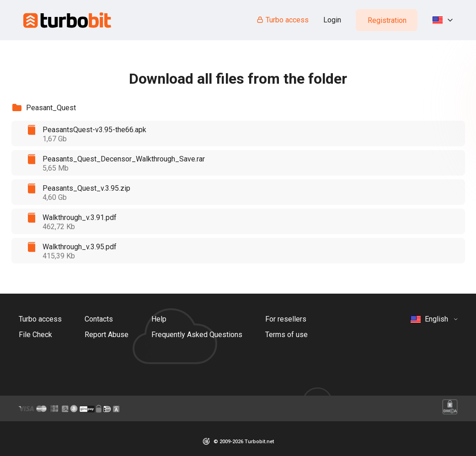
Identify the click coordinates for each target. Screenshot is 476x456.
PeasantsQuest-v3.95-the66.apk (94, 130)
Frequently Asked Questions (197, 335)
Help (159, 319)
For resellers (286, 319)
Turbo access (282, 20)
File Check (35, 335)
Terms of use (286, 335)
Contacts (99, 319)
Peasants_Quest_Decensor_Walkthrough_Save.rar (124, 159)
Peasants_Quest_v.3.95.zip (86, 188)
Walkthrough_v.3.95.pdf (80, 247)
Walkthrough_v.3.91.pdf (80, 217)
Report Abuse (107, 335)
